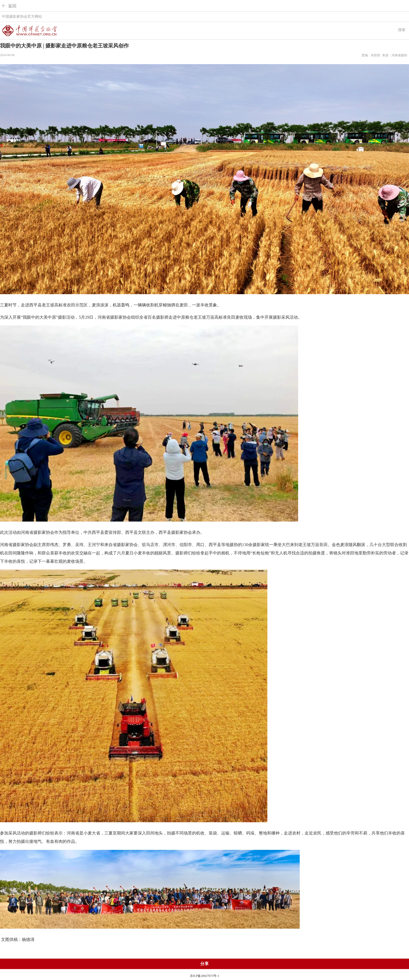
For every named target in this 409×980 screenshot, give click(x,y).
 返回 (9, 6)
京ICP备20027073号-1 (205, 976)
